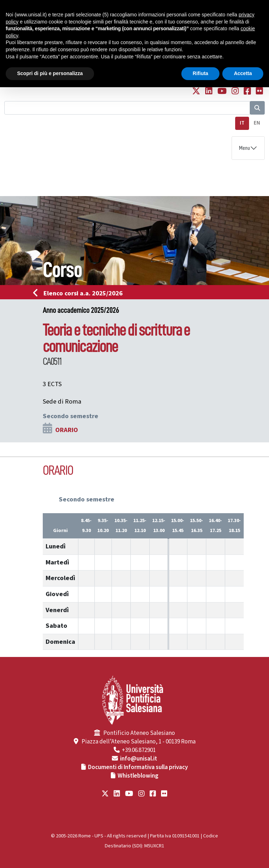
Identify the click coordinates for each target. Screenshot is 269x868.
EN (257, 123)
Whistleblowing (138, 776)
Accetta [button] (243, 73)
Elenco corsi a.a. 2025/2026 (80, 293)
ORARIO (67, 430)
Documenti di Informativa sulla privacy (138, 767)
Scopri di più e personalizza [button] (50, 73)
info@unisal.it (139, 759)
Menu (245, 148)
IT (242, 123)
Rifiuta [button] (201, 73)
